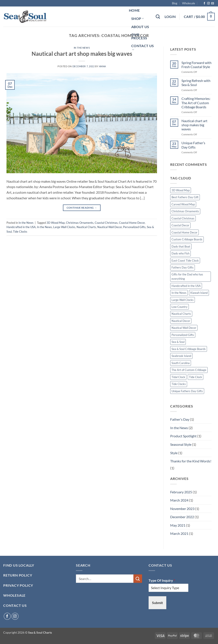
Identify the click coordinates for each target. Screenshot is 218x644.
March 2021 (179, 533)
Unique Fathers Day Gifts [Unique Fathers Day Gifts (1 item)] (187, 391)
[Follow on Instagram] (208, 3)
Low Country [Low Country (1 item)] (180, 307)
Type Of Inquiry (162, 580)
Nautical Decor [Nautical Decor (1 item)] (181, 321)
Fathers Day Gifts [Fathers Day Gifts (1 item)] (183, 267)
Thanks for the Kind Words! (191, 461)
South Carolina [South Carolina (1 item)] (181, 363)
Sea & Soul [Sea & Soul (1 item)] (178, 342)
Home (134, 10)
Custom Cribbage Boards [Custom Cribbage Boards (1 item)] (187, 239)
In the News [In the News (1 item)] (179, 293)
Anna (103, 66)
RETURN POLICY (18, 575)
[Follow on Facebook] (204, 3)
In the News (82, 48)
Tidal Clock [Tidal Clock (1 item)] (178, 377)
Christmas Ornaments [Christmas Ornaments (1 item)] (185, 211)
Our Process (139, 36)
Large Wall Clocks (64, 227)
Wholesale (189, 3)
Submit (157, 603)
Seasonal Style (181, 444)
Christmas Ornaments (80, 223)
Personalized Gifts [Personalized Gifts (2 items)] (183, 335)
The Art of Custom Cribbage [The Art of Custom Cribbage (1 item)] (189, 370)
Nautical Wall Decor (110, 227)
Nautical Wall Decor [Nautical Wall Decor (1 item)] (184, 328)
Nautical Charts (86, 227)
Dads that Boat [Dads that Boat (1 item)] (181, 246)
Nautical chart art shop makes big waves (82, 54)
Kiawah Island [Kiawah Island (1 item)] (199, 293)
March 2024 (179, 500)
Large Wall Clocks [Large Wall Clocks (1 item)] (183, 300)
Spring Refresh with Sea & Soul (196, 83)
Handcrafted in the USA (21, 227)
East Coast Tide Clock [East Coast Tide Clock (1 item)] (185, 260)
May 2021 (178, 525)
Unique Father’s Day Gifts (193, 145)
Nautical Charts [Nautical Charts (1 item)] (181, 314)
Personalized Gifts (134, 227)
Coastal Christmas (106, 223)
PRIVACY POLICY (18, 585)
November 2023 (182, 509)
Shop (138, 19)
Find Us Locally (19, 565)
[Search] (158, 17)
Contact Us (143, 48)
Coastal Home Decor (132, 223)
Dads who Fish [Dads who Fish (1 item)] (180, 253)
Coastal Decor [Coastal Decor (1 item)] (180, 225)
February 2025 (181, 492)
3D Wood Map (56, 223)
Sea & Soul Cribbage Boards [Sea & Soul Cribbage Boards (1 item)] (189, 349)
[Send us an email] (213, 3)
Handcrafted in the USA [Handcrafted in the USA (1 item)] (186, 286)
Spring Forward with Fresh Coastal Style (196, 65)
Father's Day (180, 419)
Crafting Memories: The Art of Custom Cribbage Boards (196, 103)
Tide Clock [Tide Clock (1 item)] (196, 377)
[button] (170, 17)
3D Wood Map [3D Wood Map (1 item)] (181, 190)
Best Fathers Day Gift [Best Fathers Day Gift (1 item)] (185, 197)
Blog (175, 3)
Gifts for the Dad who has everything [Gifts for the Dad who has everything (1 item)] (187, 276)
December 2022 (182, 517)
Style (174, 453)
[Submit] (138, 579)
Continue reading (82, 208)
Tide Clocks (20, 232)
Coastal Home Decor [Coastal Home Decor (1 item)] (184, 232)
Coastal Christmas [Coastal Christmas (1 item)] (183, 218)
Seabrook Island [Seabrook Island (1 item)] (181, 356)
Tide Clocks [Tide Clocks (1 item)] (179, 384)
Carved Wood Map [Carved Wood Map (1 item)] (183, 204)
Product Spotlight (183, 436)
